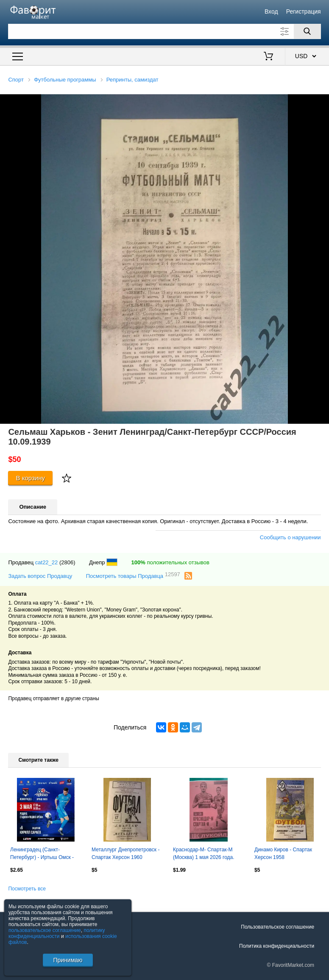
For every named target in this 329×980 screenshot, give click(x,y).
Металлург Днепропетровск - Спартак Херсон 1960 (125, 853)
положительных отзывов (170, 562)
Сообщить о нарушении (290, 537)
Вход (271, 11)
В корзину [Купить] (30, 478)
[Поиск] (307, 31)
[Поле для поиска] (164, 31)
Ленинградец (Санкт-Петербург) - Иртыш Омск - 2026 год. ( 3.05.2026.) (42, 854)
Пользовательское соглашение (277, 927)
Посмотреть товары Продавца (133, 576)
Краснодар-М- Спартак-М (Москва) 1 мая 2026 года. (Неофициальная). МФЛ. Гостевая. (204, 854)
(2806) (67, 562)
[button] (321, 102)
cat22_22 (47, 562)
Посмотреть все (27, 889)
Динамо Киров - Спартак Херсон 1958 (283, 853)
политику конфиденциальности (57, 933)
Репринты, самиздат (132, 80)
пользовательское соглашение (45, 930)
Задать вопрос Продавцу (40, 576)
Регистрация (304, 11)
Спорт (16, 80)
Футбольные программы (65, 80)
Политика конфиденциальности (277, 946)
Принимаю (68, 960)
